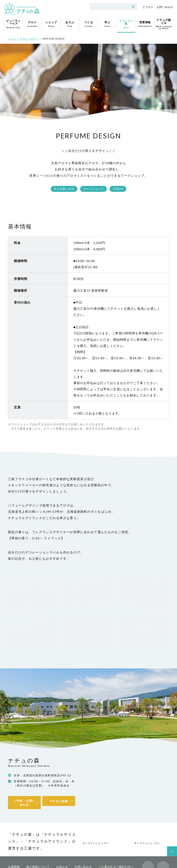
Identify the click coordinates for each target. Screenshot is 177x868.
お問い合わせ (165, 7)
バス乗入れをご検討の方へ (116, 837)
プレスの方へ (17, 842)
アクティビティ (29, 39)
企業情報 (14, 837)
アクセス (148, 7)
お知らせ (62, 837)
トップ (12, 39)
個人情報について (38, 837)
